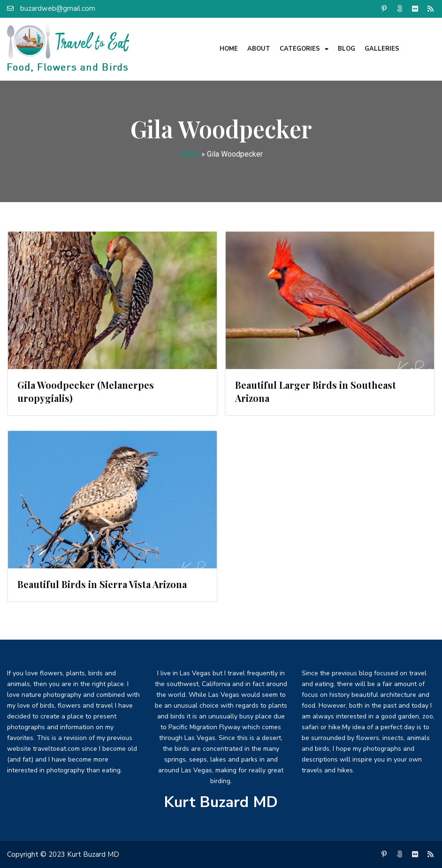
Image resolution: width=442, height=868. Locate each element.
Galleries (382, 49)
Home (229, 49)
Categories (304, 49)
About (259, 49)
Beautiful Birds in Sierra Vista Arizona (102, 584)
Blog (347, 49)
